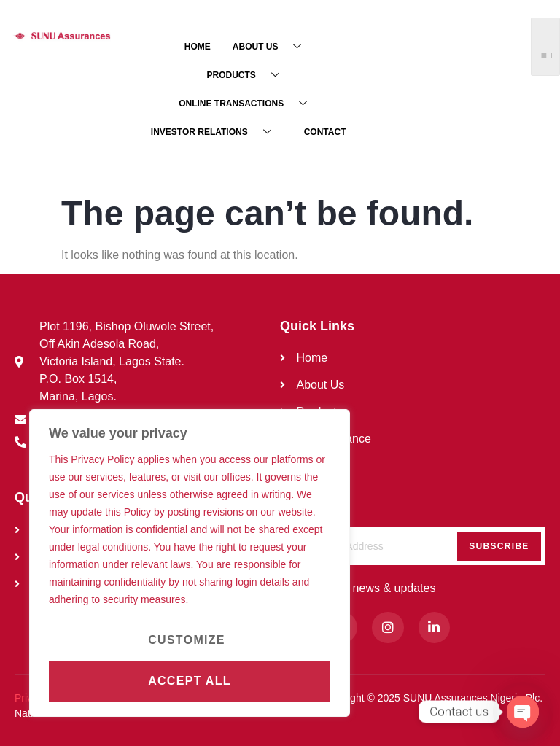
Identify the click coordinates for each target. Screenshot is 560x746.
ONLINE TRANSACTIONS (248, 103)
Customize (187, 640)
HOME (198, 47)
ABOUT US (273, 46)
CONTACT (325, 132)
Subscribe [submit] (499, 546)
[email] (413, 546)
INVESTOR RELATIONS (217, 132)
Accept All (190, 681)
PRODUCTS (248, 75)
